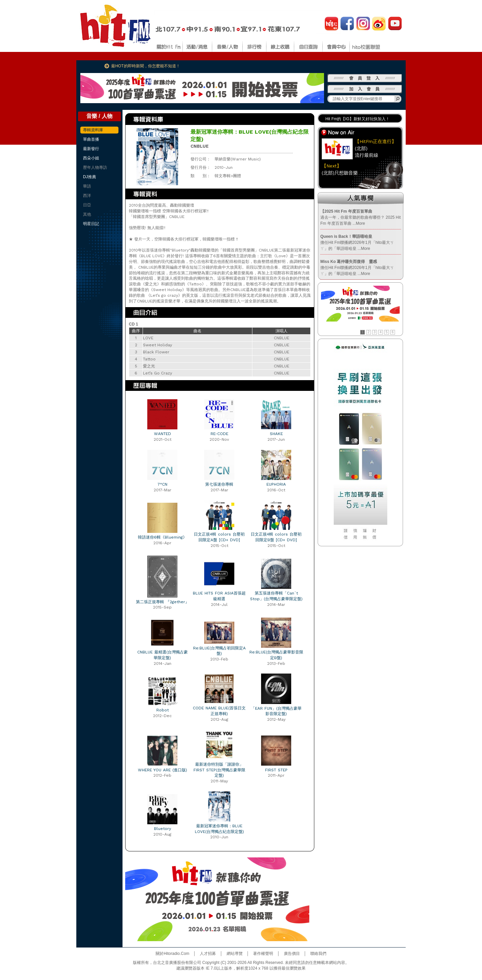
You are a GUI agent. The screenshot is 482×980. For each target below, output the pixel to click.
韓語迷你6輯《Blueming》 (162, 537)
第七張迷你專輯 (219, 484)
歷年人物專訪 (95, 167)
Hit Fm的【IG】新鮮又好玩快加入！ (357, 119)
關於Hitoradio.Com (173, 954)
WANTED (163, 434)
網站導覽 (235, 954)
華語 (87, 186)
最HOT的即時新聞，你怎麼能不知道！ (145, 66)
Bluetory (163, 829)
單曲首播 (91, 139)
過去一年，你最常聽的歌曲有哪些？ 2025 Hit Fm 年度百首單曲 (360, 217)
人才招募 (208, 954)
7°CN (163, 484)
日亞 (87, 205)
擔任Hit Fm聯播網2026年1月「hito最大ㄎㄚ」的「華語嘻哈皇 (357, 242)
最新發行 (91, 149)
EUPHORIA (276, 484)
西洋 (87, 196)
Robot (163, 710)
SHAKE (276, 434)
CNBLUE (199, 146)
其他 (87, 214)
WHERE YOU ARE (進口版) (163, 770)
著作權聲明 (263, 954)
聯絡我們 (318, 954)
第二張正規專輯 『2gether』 (163, 602)
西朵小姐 (91, 158)
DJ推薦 (90, 177)
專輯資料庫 (93, 130)
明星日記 (91, 224)
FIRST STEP (276, 770)
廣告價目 (292, 954)
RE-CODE (219, 434)
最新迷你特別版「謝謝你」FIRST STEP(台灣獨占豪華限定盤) (219, 770)
